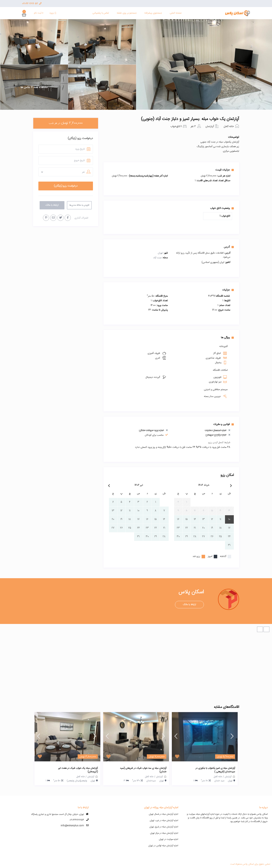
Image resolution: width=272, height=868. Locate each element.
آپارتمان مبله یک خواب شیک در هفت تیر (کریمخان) (78, 770)
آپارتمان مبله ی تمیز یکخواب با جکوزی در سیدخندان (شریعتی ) (215, 770)
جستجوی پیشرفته (153, 13)
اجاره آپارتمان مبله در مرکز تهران (164, 833)
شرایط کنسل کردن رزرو (219, 443)
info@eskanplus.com (72, 826)
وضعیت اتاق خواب (222, 208)
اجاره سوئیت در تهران (168, 839)
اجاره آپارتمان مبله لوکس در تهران (163, 846)
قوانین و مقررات (223, 424)
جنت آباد (157, 258)
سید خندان (219, 781)
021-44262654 (77, 820)
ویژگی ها (227, 337)
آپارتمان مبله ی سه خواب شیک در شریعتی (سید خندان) (143, 770)
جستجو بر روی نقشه (127, 13)
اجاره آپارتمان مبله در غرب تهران (164, 820)
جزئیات (228, 290)
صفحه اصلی (176, 13)
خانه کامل (229, 126)
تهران (160, 253)
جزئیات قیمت (225, 170)
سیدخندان (151, 781)
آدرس (229, 247)
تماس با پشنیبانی (101, 13)
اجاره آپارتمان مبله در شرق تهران (164, 827)
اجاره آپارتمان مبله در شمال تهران (163, 814)
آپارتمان (210, 126)
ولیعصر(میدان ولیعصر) (77, 781)
